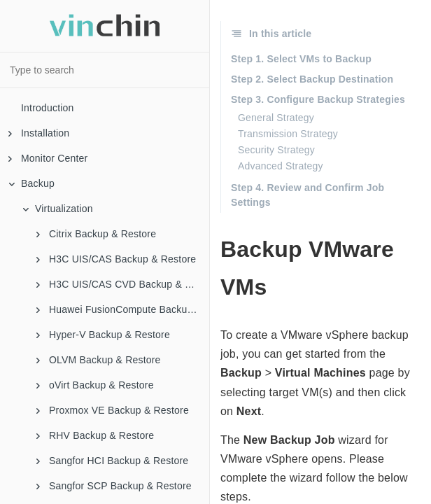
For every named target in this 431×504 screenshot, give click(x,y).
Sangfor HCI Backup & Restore (112, 461)
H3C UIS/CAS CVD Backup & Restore (123, 284)
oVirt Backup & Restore (95, 385)
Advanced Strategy (281, 166)
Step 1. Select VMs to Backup (301, 59)
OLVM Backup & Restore (99, 360)
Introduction (48, 108)
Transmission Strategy (288, 134)
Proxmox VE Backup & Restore (113, 410)
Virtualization (58, 209)
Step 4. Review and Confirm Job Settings (308, 195)
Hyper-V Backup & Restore (103, 335)
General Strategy (276, 118)
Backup (31, 183)
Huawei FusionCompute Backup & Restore (123, 309)
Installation (39, 133)
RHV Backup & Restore (95, 435)
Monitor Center (48, 158)
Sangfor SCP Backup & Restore (114, 486)
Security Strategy (276, 150)
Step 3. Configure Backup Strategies (318, 99)
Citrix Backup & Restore (96, 234)
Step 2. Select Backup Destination (312, 79)
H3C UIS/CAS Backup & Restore (116, 259)
